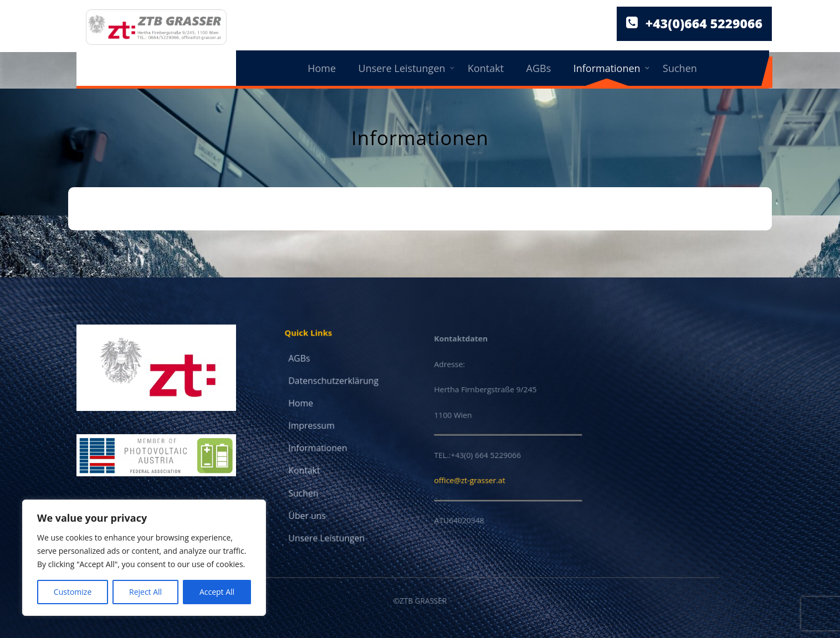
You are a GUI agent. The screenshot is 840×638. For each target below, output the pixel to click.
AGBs (539, 68)
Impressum (313, 426)
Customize (73, 592)
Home (322, 68)
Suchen (680, 68)
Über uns (308, 513)
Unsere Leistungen (402, 68)
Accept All (217, 592)
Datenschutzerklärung (334, 382)
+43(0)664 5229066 (704, 24)
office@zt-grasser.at (472, 477)
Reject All (145, 592)
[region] (144, 558)
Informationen (607, 68)
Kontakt (486, 68)
